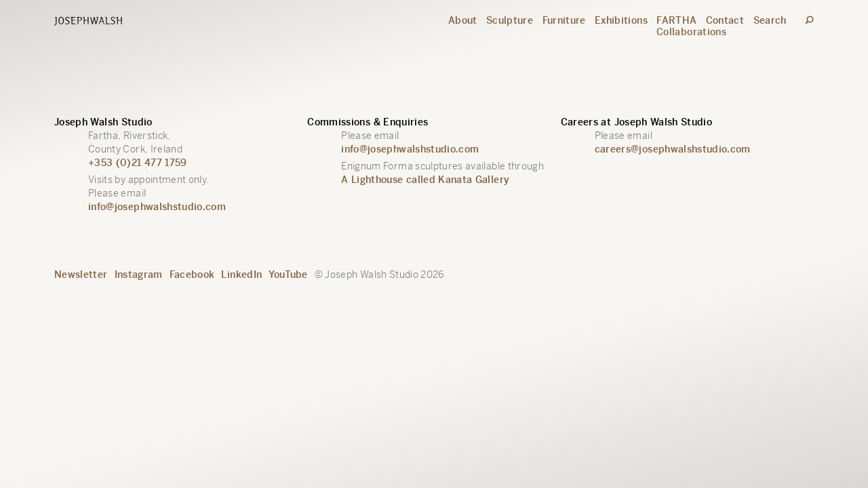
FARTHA (676, 20)
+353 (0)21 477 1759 (138, 163)
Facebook (192, 274)
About (463, 20)
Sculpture (510, 20)
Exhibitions (621, 20)
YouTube (288, 274)
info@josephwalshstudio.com (157, 207)
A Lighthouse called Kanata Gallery (425, 180)
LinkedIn (241, 274)
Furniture (564, 20)
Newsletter (81, 274)
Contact (725, 20)
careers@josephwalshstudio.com (673, 149)
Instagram (139, 274)
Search (770, 20)
